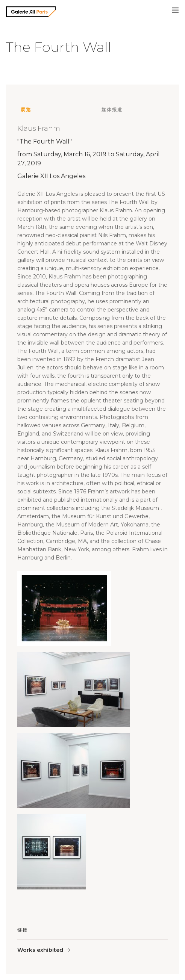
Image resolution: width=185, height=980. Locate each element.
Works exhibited (40, 950)
